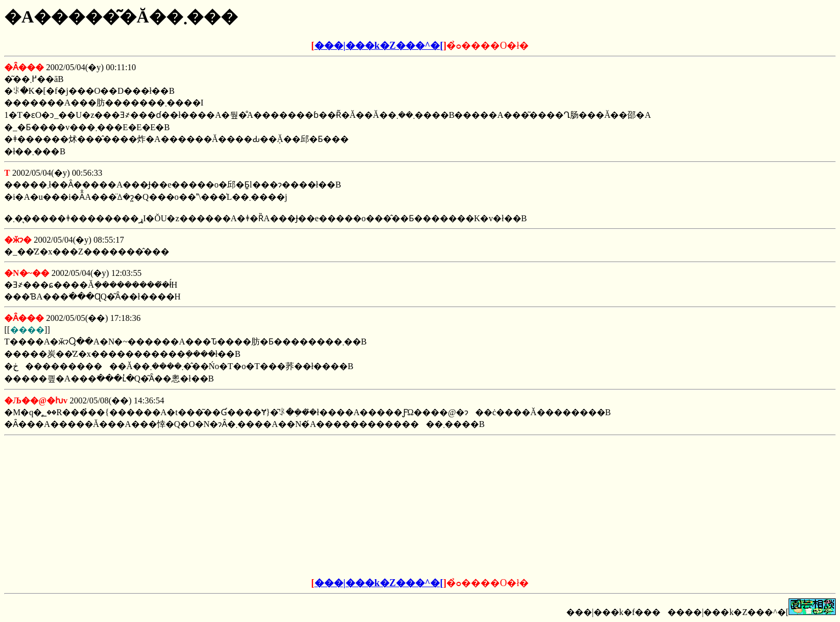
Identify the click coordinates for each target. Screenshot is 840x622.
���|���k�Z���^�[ (379, 46)
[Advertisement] (339, 507)
